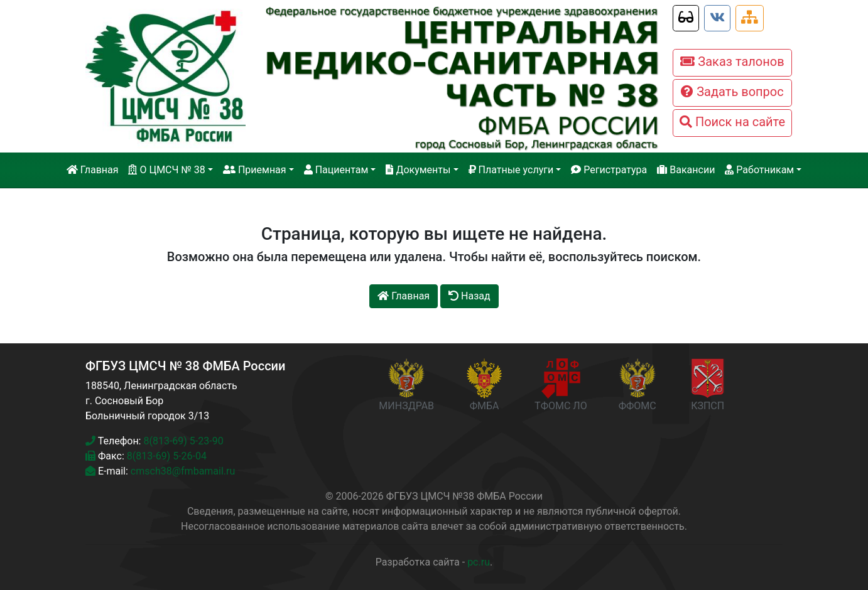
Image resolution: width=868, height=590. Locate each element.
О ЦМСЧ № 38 (166, 170)
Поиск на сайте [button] (732, 122)
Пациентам (336, 170)
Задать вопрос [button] (732, 92)
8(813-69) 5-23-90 (183, 441)
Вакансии (686, 170)
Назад (469, 296)
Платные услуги (511, 170)
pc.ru (479, 562)
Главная (93, 170)
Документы (418, 170)
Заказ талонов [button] (732, 62)
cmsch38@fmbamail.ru (183, 471)
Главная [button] (404, 296)
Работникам (759, 170)
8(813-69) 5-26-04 (167, 456)
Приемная (255, 170)
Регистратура (609, 170)
